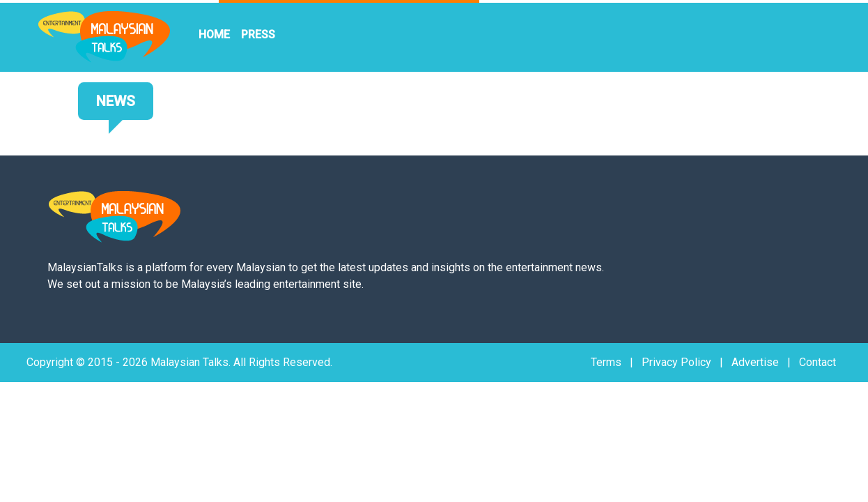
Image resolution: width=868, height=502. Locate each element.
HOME (214, 35)
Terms (606, 362)
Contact (817, 362)
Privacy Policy (676, 362)
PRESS (258, 35)
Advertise (755, 362)
